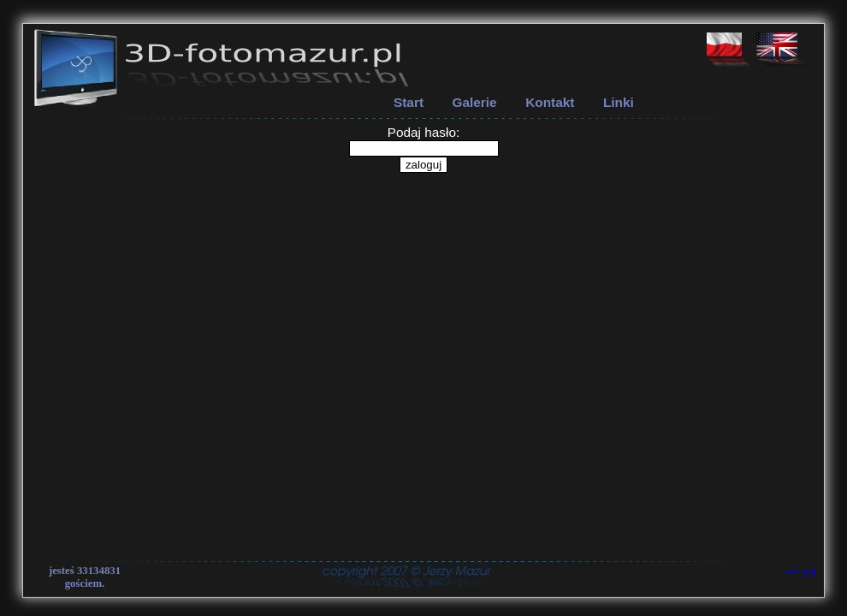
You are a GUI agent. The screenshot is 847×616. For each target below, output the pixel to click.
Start (409, 102)
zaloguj (801, 571)
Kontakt (550, 102)
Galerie (475, 102)
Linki (619, 102)
